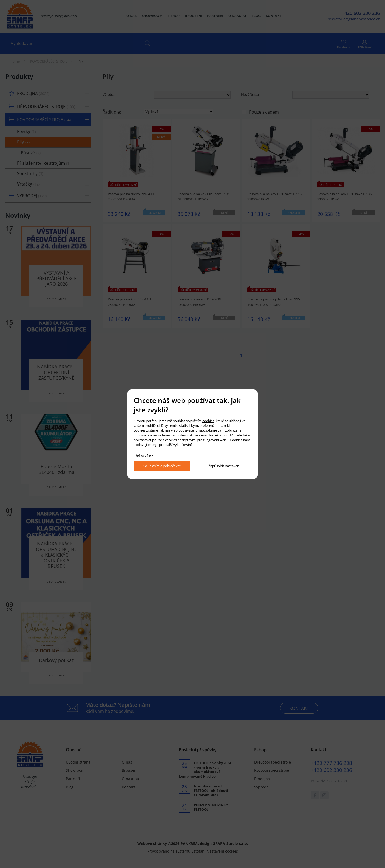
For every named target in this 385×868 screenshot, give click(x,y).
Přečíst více (142, 456)
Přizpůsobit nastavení (223, 466)
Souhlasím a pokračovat (162, 466)
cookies (208, 421)
